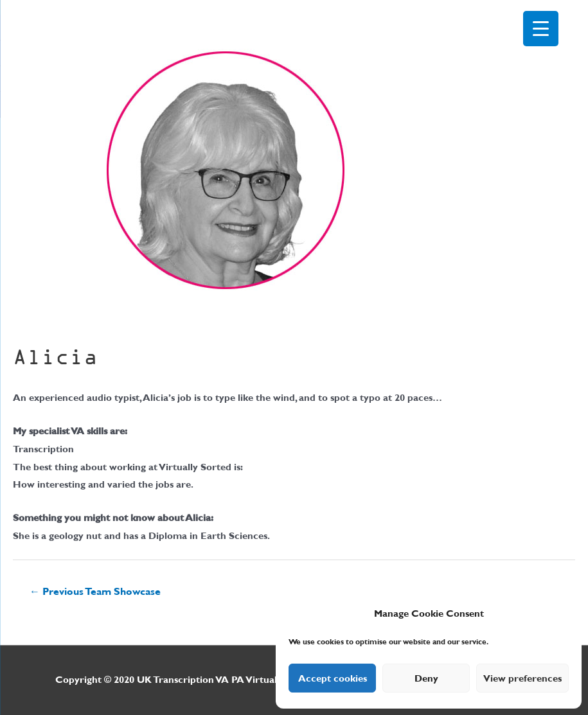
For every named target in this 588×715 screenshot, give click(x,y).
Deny (426, 678)
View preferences (522, 678)
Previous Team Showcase (95, 591)
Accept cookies (333, 678)
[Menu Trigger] (541, 29)
